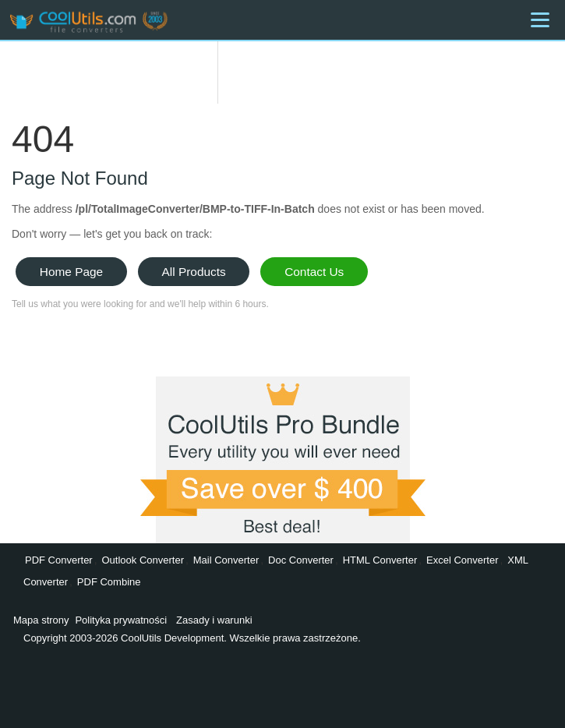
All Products (194, 272)
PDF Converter (59, 560)
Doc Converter (301, 560)
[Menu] (540, 20)
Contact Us (314, 272)
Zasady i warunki (214, 620)
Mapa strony (41, 620)
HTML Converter (380, 560)
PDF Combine (109, 582)
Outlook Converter (143, 560)
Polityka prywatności (121, 620)
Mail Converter (226, 560)
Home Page (71, 272)
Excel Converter (462, 560)
